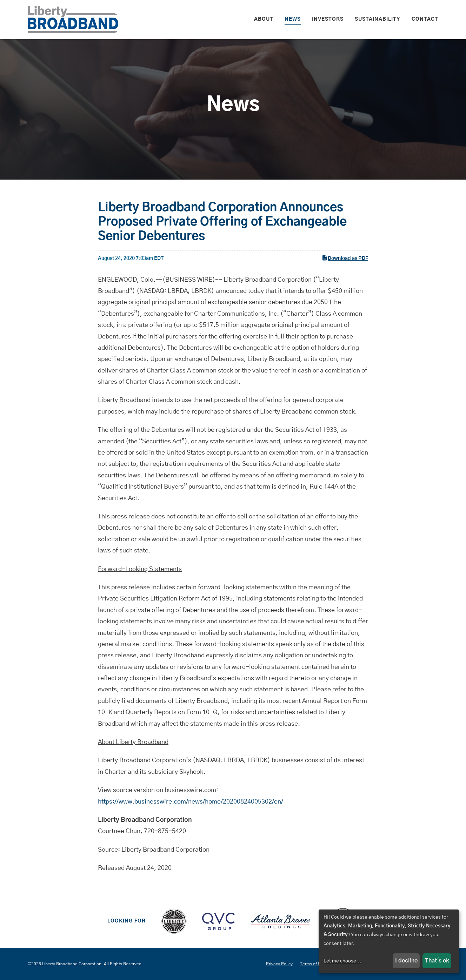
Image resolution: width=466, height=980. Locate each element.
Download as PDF (345, 258)
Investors (328, 19)
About (264, 19)
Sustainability (378, 19)
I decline (406, 961)
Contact (425, 19)
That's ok (437, 961)
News (293, 19)
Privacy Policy (279, 964)
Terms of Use (313, 964)
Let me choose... (342, 961)
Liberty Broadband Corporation (72, 964)
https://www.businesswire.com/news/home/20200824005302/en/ (191, 802)
